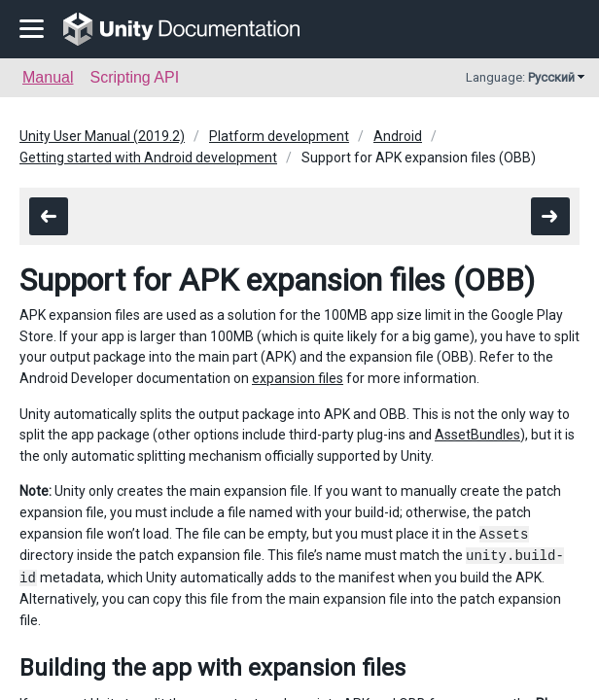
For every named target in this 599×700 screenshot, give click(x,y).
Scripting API (134, 77)
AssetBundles (477, 435)
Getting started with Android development (148, 157)
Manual (48, 77)
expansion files (298, 378)
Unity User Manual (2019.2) (102, 136)
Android (398, 136)
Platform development (279, 136)
